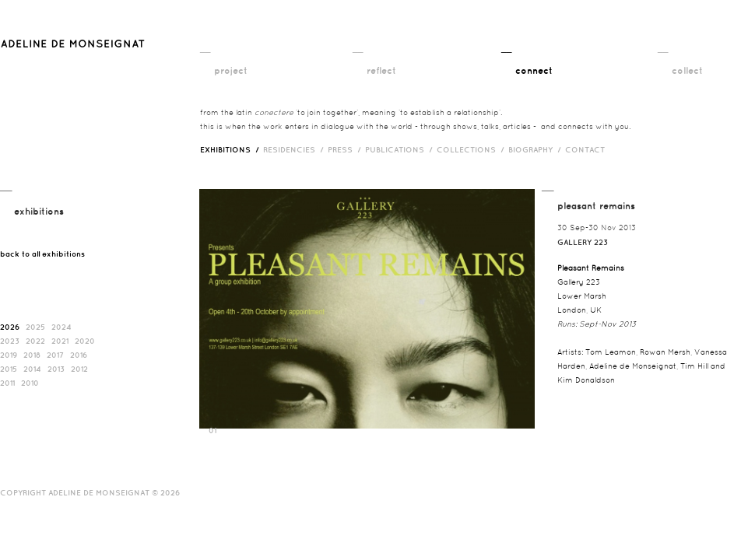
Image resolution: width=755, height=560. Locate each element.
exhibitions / (232, 149)
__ (205, 47)
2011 (7, 383)
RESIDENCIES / (295, 149)
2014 (32, 369)
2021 (60, 341)
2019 (9, 355)
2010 (30, 383)
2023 (10, 341)
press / (346, 149)
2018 (32, 355)
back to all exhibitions (42, 254)
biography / (537, 149)
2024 (61, 327)
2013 (56, 369)
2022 (35, 341)
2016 (79, 355)
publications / (401, 149)
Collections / (472, 149)
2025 (35, 327)
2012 (79, 369)
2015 (9, 369)
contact (585, 149)
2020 (85, 341)
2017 (55, 355)
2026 (10, 327)
